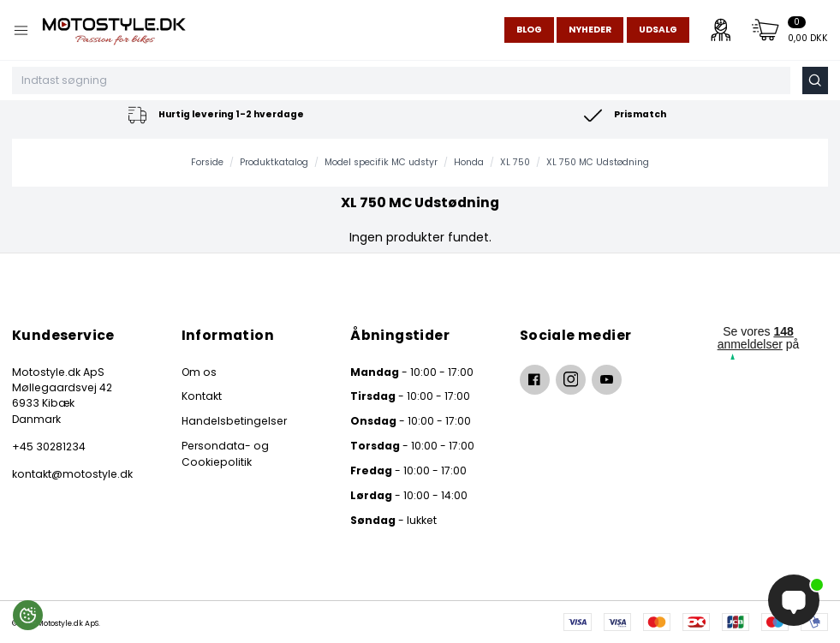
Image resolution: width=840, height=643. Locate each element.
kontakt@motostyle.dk (72, 474)
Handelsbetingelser (234, 421)
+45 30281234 (49, 447)
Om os (199, 372)
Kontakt (202, 396)
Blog (529, 30)
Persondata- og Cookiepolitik (225, 453)
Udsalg (658, 30)
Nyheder (590, 30)
